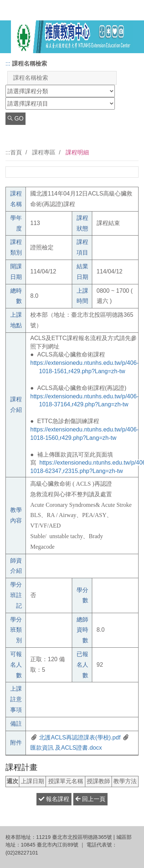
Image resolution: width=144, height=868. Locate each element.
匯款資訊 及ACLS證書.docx (66, 748)
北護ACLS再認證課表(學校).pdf (79, 737)
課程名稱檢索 (30, 64)
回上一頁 (90, 799)
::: (8, 64)
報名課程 (54, 799)
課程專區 (44, 152)
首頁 (16, 152)
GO (15, 119)
